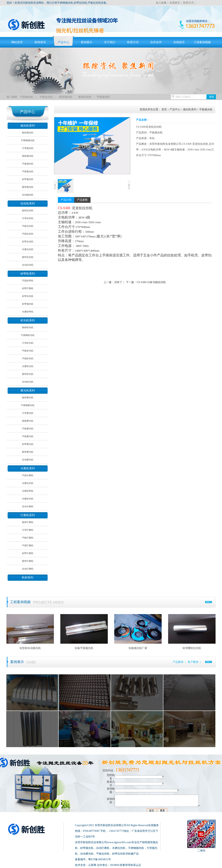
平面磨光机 (28, 436)
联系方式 (188, 3)
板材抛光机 (28, 133)
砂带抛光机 (28, 179)
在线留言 (175, 3)
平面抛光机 (27, 97)
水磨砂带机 (28, 312)
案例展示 (87, 42)
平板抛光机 (103, 97)
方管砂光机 (28, 343)
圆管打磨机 (28, 561)
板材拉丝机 (85, 97)
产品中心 (63, 42)
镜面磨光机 (28, 421)
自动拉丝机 (28, 265)
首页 (164, 109)
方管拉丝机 (28, 218)
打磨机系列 (28, 515)
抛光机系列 (28, 126)
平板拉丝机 (28, 226)
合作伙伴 (156, 42)
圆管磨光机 (28, 452)
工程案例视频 (202, 42)
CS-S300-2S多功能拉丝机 (151, 282)
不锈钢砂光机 (28, 335)
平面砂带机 (28, 281)
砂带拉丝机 (28, 242)
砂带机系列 (28, 274)
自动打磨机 (28, 569)
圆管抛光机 (65, 97)
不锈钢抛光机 (28, 140)
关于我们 (110, 42)
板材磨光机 (28, 398)
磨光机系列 (28, 391)
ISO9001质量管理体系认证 (126, 865)
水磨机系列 (28, 468)
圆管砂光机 (28, 374)
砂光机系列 (28, 320)
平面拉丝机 (46, 97)
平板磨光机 (28, 429)
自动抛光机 (28, 195)
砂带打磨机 (28, 288)
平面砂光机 (28, 358)
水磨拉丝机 (28, 249)
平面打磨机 (28, 546)
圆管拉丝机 (28, 257)
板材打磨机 (28, 522)
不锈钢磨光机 (28, 405)
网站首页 (17, 42)
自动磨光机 (28, 460)
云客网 (92, 865)
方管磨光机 (28, 413)
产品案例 (178, 662)
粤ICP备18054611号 (100, 859)
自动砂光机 (28, 382)
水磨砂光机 (28, 366)
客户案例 (193, 662)
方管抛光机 (28, 148)
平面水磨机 (28, 475)
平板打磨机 (28, 538)
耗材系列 (28, 578)
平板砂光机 (28, 351)
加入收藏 (161, 3)
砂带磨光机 (28, 444)
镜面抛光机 (28, 156)
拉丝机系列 (28, 203)
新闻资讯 (40, 42)
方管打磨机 (28, 530)
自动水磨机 (28, 506)
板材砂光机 (28, 327)
